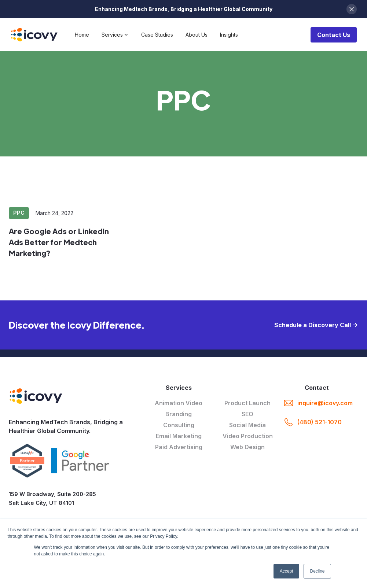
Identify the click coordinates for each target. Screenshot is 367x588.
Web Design (247, 447)
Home (82, 35)
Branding (179, 414)
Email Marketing (179, 436)
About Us (197, 35)
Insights (229, 35)
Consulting (179, 425)
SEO (247, 414)
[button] (115, 35)
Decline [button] (317, 571)
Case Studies (157, 35)
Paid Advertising (179, 447)
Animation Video (179, 403)
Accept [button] (287, 571)
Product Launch (247, 403)
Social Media (247, 425)
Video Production (248, 436)
